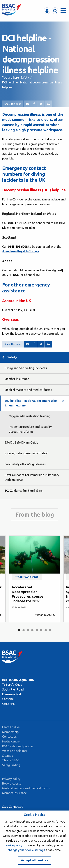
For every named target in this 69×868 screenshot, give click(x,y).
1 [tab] (19, 630)
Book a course (12, 783)
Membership (10, 732)
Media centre (11, 741)
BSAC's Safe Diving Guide (21, 442)
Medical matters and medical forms (28, 390)
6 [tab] (41, 630)
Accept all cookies (35, 860)
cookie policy (14, 845)
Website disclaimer (15, 751)
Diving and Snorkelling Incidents (26, 368)
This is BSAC (11, 760)
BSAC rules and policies (18, 746)
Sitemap (8, 756)
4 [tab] (32, 630)
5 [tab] (37, 630)
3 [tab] (28, 630)
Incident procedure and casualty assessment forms (30, 429)
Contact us (9, 737)
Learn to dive (11, 727)
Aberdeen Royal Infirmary (21, 251)
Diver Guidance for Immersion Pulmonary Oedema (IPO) (32, 477)
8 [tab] (50, 630)
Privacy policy (11, 779)
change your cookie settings (26, 850)
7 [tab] (46, 630)
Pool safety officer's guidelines (25, 464)
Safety (25, 78)
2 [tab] (24, 630)
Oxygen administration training (30, 416)
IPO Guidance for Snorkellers (23, 491)
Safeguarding (11, 765)
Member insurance (17, 379)
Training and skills (27, 577)
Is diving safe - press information (26, 453)
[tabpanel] (34, 579)
